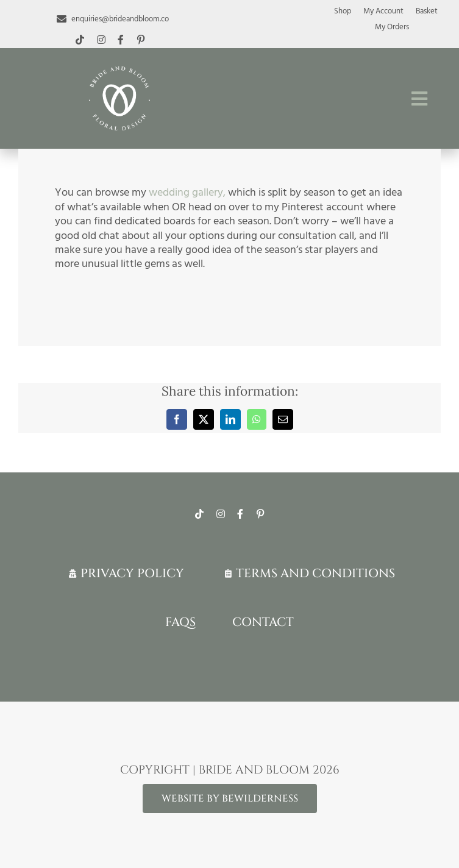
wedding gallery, (187, 192)
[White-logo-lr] (119, 72)
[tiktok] (80, 40)
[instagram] (101, 40)
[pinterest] (141, 40)
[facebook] (121, 40)
